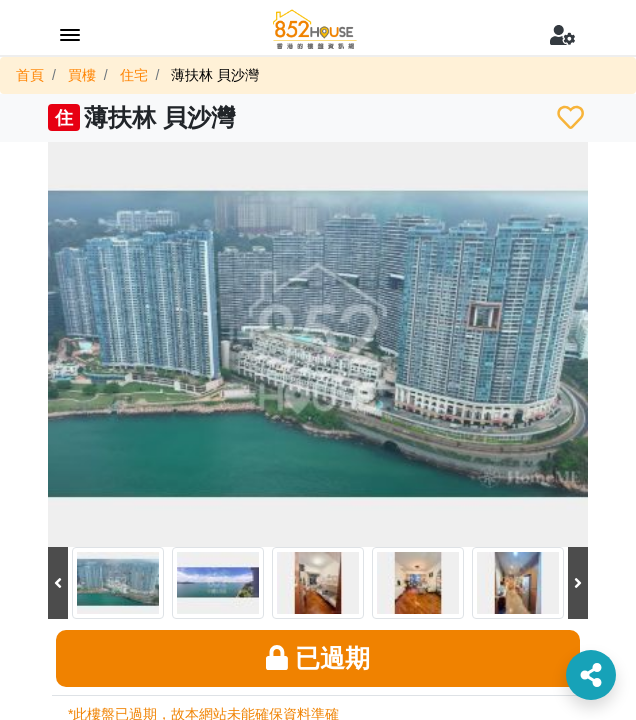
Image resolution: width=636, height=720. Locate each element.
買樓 (82, 75)
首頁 (30, 75)
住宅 (134, 75)
